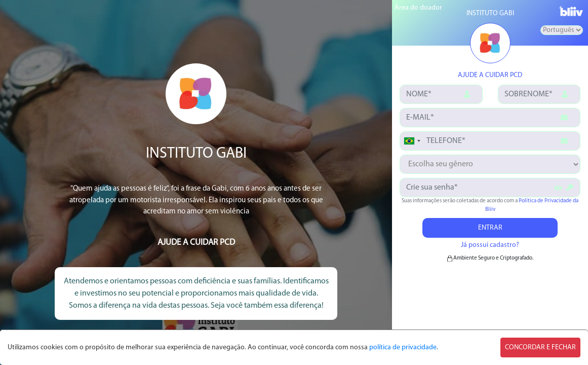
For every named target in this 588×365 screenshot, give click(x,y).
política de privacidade (403, 348)
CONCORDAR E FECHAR (540, 348)
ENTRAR (490, 228)
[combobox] (412, 141)
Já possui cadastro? (490, 245)
